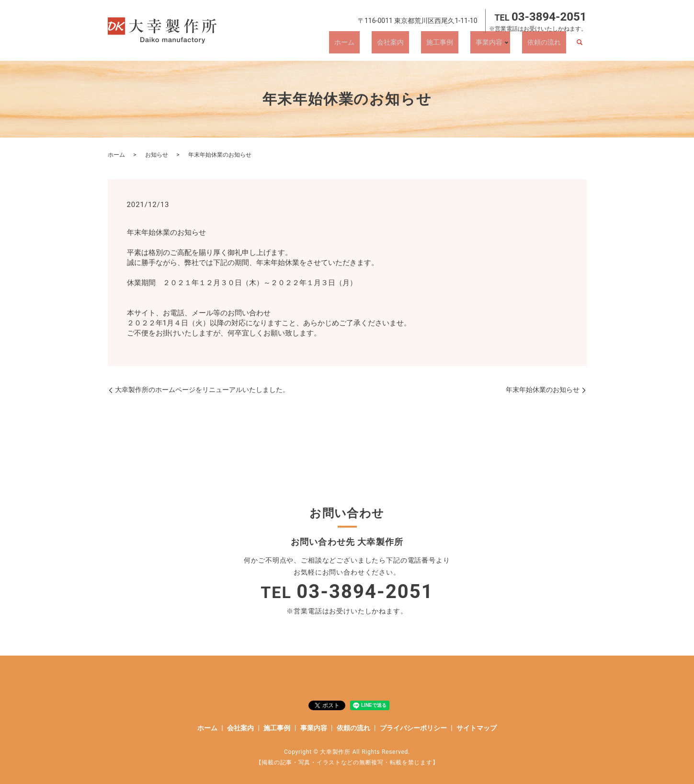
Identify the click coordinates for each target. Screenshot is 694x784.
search (580, 46)
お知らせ (157, 155)
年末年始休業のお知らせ (543, 390)
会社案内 (419, 46)
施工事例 (458, 46)
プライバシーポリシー (413, 728)
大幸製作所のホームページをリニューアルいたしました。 (202, 390)
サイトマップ (477, 728)
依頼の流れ (549, 46)
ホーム (384, 46)
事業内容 (497, 46)
